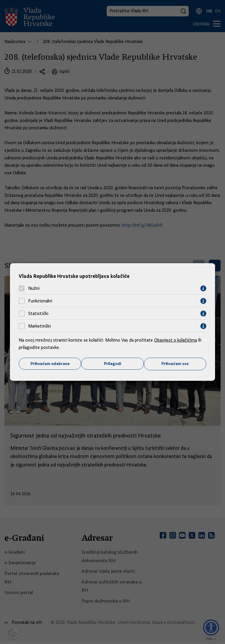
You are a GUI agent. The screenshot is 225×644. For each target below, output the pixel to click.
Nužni (34, 288)
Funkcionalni (40, 301)
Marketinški (39, 326)
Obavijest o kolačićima (176, 340)
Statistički (38, 314)
